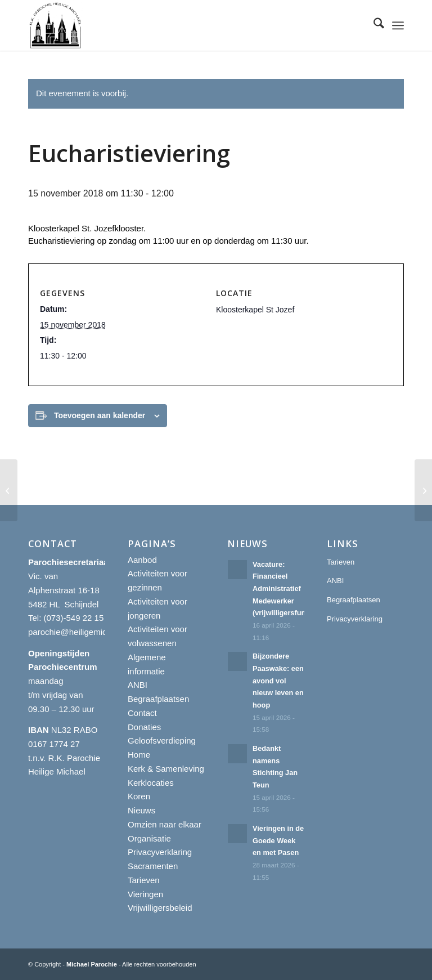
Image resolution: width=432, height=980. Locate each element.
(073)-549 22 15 (74, 618)
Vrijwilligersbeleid (160, 908)
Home (139, 755)
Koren (139, 796)
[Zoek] (373, 25)
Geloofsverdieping (162, 740)
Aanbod (142, 560)
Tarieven (144, 880)
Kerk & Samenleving (166, 769)
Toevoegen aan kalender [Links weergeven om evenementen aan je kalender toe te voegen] (100, 415)
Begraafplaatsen (158, 699)
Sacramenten (153, 866)
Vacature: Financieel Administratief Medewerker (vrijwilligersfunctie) (287, 589)
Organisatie (149, 838)
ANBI (138, 685)
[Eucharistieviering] (9, 490)
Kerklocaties (151, 783)
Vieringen (145, 894)
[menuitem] (373, 25)
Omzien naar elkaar (165, 824)
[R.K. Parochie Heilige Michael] (56, 25)
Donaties (144, 727)
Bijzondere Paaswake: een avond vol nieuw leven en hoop (278, 681)
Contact (142, 713)
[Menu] (398, 25)
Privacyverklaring (160, 852)
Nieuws (141, 810)
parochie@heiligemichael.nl (80, 632)
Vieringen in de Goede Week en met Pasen (278, 840)
